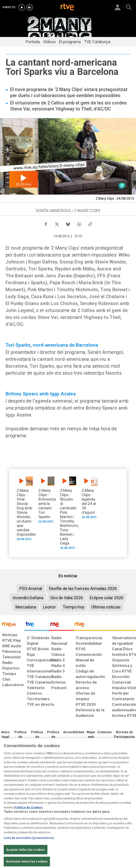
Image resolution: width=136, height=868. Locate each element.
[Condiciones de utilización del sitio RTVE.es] (5, 735)
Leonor (49, 607)
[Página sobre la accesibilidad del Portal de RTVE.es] (74, 732)
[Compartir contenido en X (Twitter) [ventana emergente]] (57, 223)
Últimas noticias (106, 607)
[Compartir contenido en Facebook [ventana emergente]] (46, 223)
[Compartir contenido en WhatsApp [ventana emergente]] (79, 223)
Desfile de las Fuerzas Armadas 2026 (83, 588)
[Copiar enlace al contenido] (90, 223)
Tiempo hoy (74, 607)
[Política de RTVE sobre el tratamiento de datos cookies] (37, 737)
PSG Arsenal (31, 588)
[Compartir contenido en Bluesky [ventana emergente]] (68, 223)
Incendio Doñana (28, 598)
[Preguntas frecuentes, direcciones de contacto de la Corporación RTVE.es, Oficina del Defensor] (105, 732)
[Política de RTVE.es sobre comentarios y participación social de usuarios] (124, 735)
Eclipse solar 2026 (107, 598)
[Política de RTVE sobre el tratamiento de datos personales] (20, 737)
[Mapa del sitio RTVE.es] (91, 735)
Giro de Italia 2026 (66, 598)
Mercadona (26, 607)
